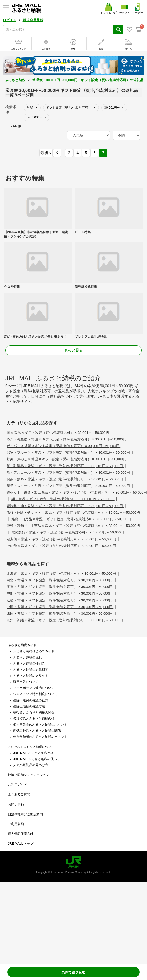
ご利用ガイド (17, 785)
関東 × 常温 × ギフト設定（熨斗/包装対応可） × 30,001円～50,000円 (60, 587)
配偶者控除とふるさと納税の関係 (37, 731)
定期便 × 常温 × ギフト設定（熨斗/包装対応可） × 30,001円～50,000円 (62, 539)
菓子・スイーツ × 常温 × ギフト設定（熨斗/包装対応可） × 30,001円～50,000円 (69, 486)
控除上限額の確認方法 (29, 706)
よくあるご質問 (19, 794)
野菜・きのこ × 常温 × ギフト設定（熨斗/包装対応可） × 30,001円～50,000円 (67, 459)
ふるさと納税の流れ (27, 657)
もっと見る (73, 350)
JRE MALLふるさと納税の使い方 (37, 759)
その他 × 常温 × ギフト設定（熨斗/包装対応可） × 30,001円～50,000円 (61, 546)
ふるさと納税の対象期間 (31, 670)
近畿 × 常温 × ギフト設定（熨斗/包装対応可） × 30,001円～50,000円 (60, 600)
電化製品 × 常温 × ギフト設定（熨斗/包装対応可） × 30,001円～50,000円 (68, 532)
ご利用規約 (16, 824)
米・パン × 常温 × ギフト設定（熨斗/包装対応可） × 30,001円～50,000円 (63, 446)
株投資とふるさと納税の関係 (34, 712)
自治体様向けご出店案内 (25, 814)
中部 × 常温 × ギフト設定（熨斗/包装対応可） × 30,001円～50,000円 (60, 593)
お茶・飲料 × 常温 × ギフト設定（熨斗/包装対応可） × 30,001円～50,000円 (65, 479)
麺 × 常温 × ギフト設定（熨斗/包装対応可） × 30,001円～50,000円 (63, 499)
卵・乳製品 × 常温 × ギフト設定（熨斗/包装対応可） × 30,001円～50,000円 (65, 466)
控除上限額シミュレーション (29, 775)
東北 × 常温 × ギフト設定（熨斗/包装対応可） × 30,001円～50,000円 (60, 580)
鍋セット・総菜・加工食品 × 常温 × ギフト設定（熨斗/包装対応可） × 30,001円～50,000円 (77, 492)
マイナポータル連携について (34, 688)
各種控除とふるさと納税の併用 (35, 719)
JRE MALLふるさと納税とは (33, 753)
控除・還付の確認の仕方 (31, 700)
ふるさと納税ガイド (22, 645)
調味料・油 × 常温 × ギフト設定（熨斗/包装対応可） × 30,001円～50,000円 (65, 506)
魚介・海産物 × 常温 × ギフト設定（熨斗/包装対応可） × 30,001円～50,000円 (67, 439)
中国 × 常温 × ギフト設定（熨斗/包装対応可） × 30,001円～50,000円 (60, 607)
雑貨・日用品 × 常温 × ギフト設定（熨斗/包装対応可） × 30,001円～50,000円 (72, 519)
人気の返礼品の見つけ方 (31, 765)
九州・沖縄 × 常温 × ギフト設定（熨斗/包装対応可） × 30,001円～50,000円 (65, 620)
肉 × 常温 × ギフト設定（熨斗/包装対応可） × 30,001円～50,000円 (58, 433)
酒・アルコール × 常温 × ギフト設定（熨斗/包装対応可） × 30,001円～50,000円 (69, 473)
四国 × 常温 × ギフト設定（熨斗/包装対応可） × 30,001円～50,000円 (60, 613)
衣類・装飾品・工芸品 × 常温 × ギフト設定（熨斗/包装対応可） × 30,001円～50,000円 (73, 526)
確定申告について (26, 682)
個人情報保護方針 (21, 834)
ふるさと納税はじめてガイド (34, 651)
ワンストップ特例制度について (35, 694)
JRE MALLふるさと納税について (31, 747)
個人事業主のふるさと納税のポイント (40, 725)
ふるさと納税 (15, 80)
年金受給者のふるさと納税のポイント (40, 737)
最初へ (46, 153)
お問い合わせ (17, 804)
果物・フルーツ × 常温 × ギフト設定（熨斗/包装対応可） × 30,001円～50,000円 (69, 452)
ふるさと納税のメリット (31, 676)
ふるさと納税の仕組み (29, 664)
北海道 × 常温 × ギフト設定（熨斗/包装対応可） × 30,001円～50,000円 (62, 574)
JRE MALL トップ (21, 844)
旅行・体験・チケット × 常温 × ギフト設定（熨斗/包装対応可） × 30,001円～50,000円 (73, 512)
